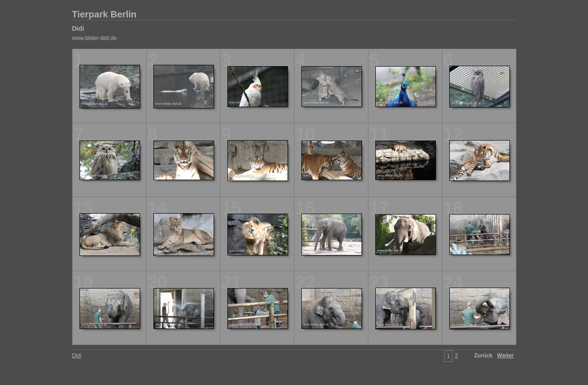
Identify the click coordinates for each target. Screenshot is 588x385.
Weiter (505, 356)
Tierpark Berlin (105, 14)
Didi (78, 28)
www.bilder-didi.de (94, 38)
